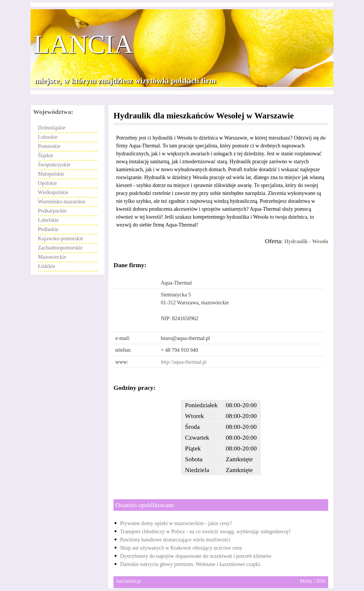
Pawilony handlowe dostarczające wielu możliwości (175, 540)
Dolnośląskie (52, 128)
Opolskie (47, 183)
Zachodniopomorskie (60, 248)
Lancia (83, 44)
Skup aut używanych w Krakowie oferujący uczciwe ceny (181, 548)
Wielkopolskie (53, 192)
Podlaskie (48, 229)
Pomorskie (49, 146)
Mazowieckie (52, 257)
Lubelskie (48, 220)
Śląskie (46, 155)
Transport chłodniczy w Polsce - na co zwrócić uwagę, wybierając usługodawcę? (205, 531)
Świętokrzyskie (54, 165)
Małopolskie (51, 174)
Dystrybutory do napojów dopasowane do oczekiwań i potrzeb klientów (196, 556)
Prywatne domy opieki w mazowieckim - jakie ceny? (176, 523)
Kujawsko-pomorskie (61, 238)
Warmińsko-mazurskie (62, 201)
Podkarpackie (52, 211)
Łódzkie (47, 266)
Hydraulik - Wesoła (306, 241)
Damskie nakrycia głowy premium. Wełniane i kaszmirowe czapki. (191, 564)
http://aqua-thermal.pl (184, 362)
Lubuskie (48, 137)
